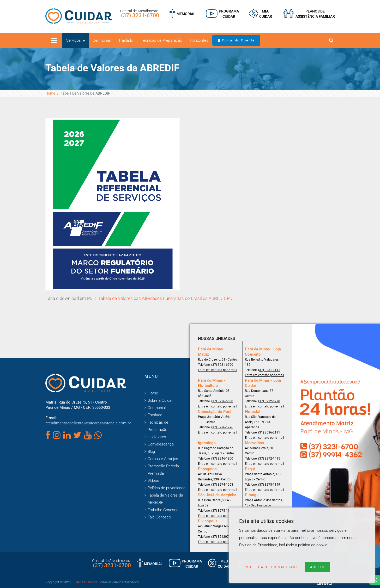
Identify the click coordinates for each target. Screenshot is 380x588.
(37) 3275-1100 (222, 511)
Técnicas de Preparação (161, 40)
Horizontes (199, 40)
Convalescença (161, 444)
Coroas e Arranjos (163, 459)
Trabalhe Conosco (163, 510)
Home (50, 93)
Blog (151, 451)
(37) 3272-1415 (269, 459)
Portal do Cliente (236, 40)
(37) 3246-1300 (222, 459)
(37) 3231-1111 (269, 370)
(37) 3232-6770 (269, 401)
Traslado (126, 40)
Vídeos (153, 481)
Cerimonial (102, 40)
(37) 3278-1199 (269, 485)
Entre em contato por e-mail (218, 370)
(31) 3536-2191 (269, 432)
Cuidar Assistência (84, 582)
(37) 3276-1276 (222, 427)
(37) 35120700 (222, 537)
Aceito (317, 567)
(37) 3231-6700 (140, 15)
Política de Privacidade (271, 567)
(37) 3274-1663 (222, 485)
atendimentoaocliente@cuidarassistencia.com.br (88, 423)
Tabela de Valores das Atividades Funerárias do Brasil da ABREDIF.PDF (167, 298)
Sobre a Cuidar (160, 400)
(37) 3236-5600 (222, 401)
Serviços (74, 40)
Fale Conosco (159, 517)
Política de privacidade (167, 488)
